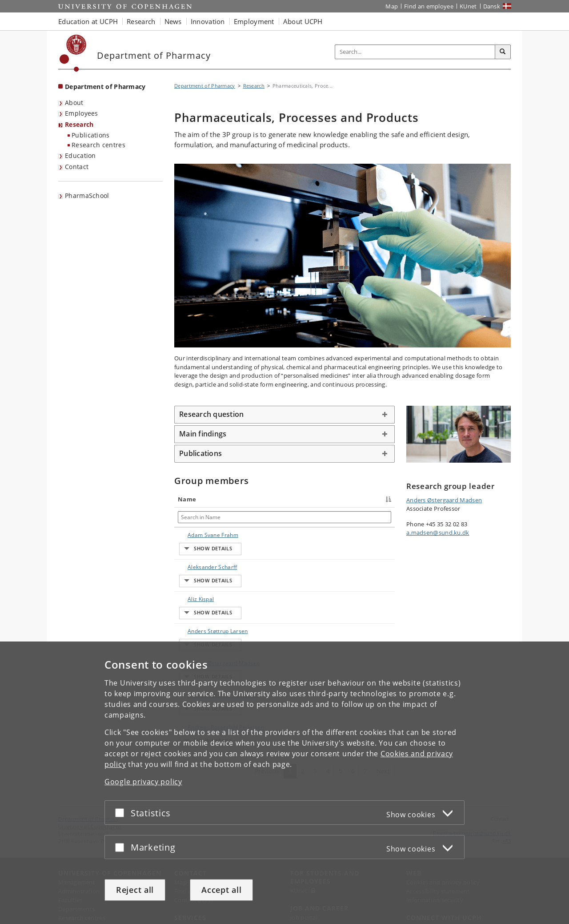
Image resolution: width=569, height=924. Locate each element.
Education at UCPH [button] (88, 21)
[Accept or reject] (122, 813)
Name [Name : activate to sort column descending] (187, 499)
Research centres (98, 145)
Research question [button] (211, 414)
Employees (82, 113)
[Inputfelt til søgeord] (415, 52)
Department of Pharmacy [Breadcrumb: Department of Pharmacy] (205, 86)
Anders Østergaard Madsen (194, 629)
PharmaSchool (87, 196)
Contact (77, 167)
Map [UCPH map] (392, 6)
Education (80, 155)
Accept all (221, 890)
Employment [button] (254, 21)
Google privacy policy (143, 782)
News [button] (173, 21)
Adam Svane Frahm (195, 539)
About (74, 103)
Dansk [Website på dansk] (492, 6)
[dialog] (284, 783)
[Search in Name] (202, 517)
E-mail (381, 535)
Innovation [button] (208, 21)
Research (79, 124)
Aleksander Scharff (193, 563)
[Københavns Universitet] (73, 53)
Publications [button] (200, 453)
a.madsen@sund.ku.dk (438, 533)
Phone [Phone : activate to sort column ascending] (311, 499)
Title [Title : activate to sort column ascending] (240, 499)
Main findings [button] (203, 434)
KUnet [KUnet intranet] (468, 6)
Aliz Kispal (192, 582)
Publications (91, 135)
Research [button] (141, 21)
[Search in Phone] (333, 517)
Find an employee (429, 6)
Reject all (135, 890)
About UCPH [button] (303, 21)
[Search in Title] (264, 517)
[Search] (503, 52)
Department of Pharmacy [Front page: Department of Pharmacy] (105, 87)
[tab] (284, 415)
